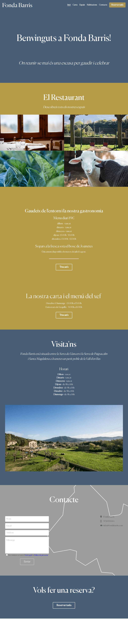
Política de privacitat (41, 555)
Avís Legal (28, 555)
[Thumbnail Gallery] (32, 133)
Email (9, 526)
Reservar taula (117, 5)
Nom (9, 519)
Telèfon (10, 533)
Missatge (11, 540)
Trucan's (64, 267)
